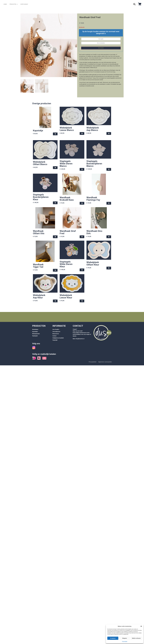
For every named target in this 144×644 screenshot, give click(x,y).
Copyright (55, 340)
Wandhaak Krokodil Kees (67, 199)
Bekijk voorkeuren (136, 638)
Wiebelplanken (36, 334)
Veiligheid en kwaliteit (58, 338)
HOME (5, 4)
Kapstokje (38, 131)
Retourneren (56, 334)
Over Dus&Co (56, 330)
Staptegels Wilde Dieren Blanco (66, 164)
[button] (141, 626)
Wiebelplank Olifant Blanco (40, 163)
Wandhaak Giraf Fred (68, 232)
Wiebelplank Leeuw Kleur (66, 297)
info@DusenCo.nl (80, 339)
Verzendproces (56, 332)
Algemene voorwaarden (105, 362)
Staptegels (35, 336)
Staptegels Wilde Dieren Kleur (66, 264)
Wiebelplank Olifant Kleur (93, 264)
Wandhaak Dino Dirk (94, 232)
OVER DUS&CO (24, 4)
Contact (54, 336)
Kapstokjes (35, 332)
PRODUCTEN (14, 4)
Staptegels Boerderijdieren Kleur (41, 197)
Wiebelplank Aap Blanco (93, 129)
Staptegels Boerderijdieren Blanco (94, 164)
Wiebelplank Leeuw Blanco (67, 129)
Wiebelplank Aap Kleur (39, 297)
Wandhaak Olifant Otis (39, 232)
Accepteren (113, 638)
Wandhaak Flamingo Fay (93, 199)
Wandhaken (35, 330)
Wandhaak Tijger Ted (38, 266)
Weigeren (125, 638)
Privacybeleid (125, 641)
